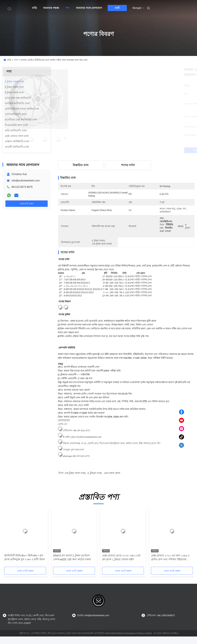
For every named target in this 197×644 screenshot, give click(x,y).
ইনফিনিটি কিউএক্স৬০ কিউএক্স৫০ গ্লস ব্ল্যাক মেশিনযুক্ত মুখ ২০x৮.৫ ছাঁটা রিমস (24, 557)
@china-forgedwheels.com (89, 437)
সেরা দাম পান (143, 150)
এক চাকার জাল (112, 473)
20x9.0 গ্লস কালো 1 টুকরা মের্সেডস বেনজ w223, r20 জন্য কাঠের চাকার (72, 557)
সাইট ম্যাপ (23, 633)
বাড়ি (34, 8)
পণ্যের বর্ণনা (128, 165)
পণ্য (67, 8)
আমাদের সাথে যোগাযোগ (89, 8)
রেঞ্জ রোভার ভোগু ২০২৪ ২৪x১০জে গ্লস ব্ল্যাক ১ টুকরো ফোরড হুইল (121, 557)
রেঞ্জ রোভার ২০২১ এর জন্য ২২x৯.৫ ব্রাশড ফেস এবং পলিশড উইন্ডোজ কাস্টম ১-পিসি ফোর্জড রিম (170, 558)
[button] (14, 539)
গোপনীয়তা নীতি (38, 633)
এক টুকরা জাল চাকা (75, 473)
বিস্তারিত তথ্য (81, 165)
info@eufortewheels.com (26, 181)
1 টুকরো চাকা (95, 473)
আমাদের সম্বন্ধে (51, 8)
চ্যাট (117, 8)
